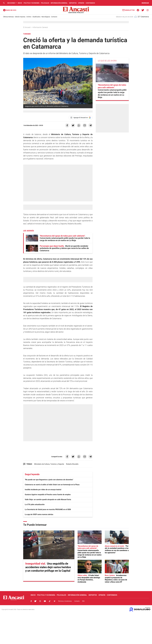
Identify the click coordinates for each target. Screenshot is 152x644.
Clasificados (36, 17)
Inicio (20, 3)
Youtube (45, 601)
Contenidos (90, 3)
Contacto (54, 17)
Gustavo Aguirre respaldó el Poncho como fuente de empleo (48, 495)
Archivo (29, 17)
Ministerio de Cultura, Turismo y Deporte (49, 464)
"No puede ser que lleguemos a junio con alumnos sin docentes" (49, 480)
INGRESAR (145, 3)
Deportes (73, 3)
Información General (59, 3)
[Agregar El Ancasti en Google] (81, 118)
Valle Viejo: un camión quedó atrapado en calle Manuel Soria (48, 500)
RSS (83, 601)
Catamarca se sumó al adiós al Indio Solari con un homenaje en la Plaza (52, 485)
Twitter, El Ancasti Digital (35, 601)
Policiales (45, 3)
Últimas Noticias (8, 17)
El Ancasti (27, 27)
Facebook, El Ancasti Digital (31, 601)
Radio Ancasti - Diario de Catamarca (10, 10)
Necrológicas (46, 17)
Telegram (54, 601)
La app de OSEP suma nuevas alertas (39, 514)
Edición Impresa (20, 17)
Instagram (40, 601)
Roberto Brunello (72, 464)
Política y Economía (32, 3)
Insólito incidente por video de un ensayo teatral (43, 490)
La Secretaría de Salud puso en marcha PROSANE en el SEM (48, 509)
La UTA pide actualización (35, 504)
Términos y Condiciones (65, 601)
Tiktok (50, 601)
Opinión (81, 3)
